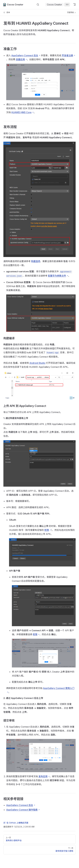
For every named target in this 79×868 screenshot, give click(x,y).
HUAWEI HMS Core (21, 112)
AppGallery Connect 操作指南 (22, 810)
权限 (47, 530)
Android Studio (37, 363)
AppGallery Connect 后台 (25, 55)
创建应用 (20, 59)
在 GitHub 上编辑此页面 (16, 823)
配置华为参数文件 (57, 276)
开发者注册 (67, 55)
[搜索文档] (38, 5)
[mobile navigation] (74, 5)
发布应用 (43, 776)
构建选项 (36, 261)
